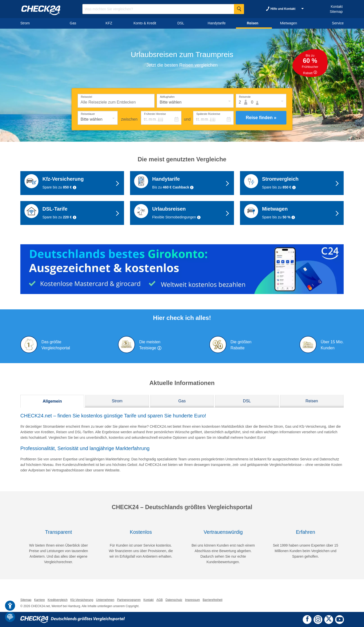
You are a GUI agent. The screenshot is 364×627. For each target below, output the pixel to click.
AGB (160, 600)
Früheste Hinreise (155, 114)
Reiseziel (86, 97)
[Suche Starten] (239, 9)
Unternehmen (105, 600)
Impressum (192, 600)
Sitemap (336, 12)
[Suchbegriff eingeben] (163, 9)
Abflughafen (167, 97)
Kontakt (337, 7)
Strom (117, 401)
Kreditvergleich (58, 600)
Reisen (312, 401)
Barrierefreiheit (213, 600)
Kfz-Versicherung (82, 600)
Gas (182, 401)
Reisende (245, 97)
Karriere (40, 600)
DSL (247, 401)
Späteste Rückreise (208, 114)
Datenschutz (174, 600)
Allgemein (52, 401)
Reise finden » (261, 118)
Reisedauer (88, 114)
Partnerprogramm (129, 600)
